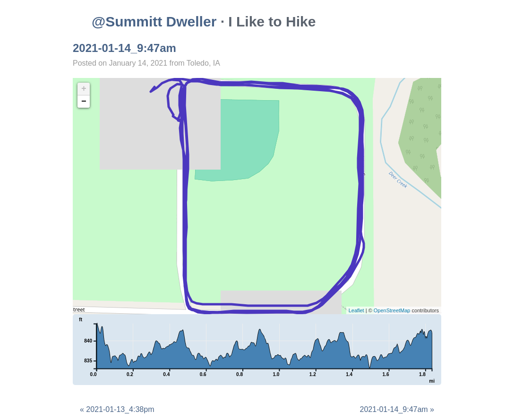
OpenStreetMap (392, 310)
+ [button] (84, 89)
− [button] (84, 102)
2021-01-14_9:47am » (397, 409)
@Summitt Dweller (154, 21)
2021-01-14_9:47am (124, 48)
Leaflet (356, 310)
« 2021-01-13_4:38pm (117, 409)
